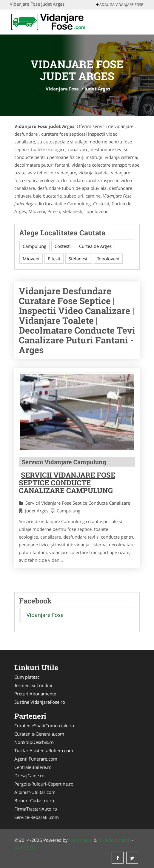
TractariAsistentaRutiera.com (44, 750)
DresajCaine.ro (29, 775)
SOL (31, 848)
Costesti (63, 246)
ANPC (20, 848)
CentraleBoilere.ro (33, 767)
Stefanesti (79, 259)
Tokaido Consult (114, 840)
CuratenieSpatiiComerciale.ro (44, 725)
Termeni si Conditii (33, 685)
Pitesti (54, 259)
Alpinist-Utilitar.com (35, 792)
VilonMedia (81, 840)
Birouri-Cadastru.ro (34, 800)
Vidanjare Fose (62, 89)
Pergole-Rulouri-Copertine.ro (44, 784)
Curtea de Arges (95, 246)
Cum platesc (27, 677)
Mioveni (31, 259)
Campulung (34, 246)
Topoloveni (108, 259)
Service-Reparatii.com (37, 817)
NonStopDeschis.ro (34, 742)
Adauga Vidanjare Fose (120, 5)
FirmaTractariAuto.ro (36, 809)
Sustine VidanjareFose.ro (40, 702)
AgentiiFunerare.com (36, 759)
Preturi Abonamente (35, 694)
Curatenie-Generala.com (39, 734)
